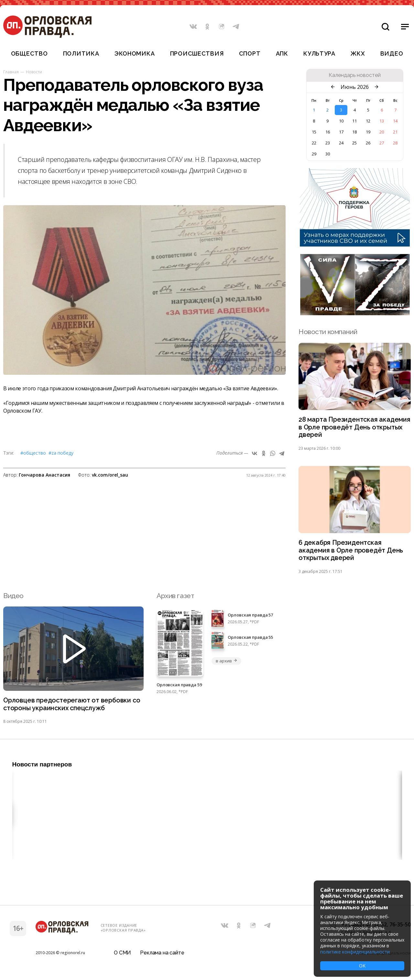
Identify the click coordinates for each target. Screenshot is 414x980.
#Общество (33, 453)
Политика (81, 53)
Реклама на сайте (162, 956)
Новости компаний (328, 332)
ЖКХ (358, 53)
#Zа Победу (61, 453)
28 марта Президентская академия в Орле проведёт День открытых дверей (352, 428)
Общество (29, 53)
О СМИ (122, 956)
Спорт (250, 53)
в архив (226, 664)
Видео (392, 53)
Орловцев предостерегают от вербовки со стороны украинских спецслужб (70, 708)
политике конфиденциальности (355, 952)
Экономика (135, 53)
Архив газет (175, 599)
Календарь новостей (355, 75)
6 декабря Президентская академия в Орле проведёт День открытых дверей (352, 553)
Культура (319, 53)
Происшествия (197, 53)
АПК (282, 53)
